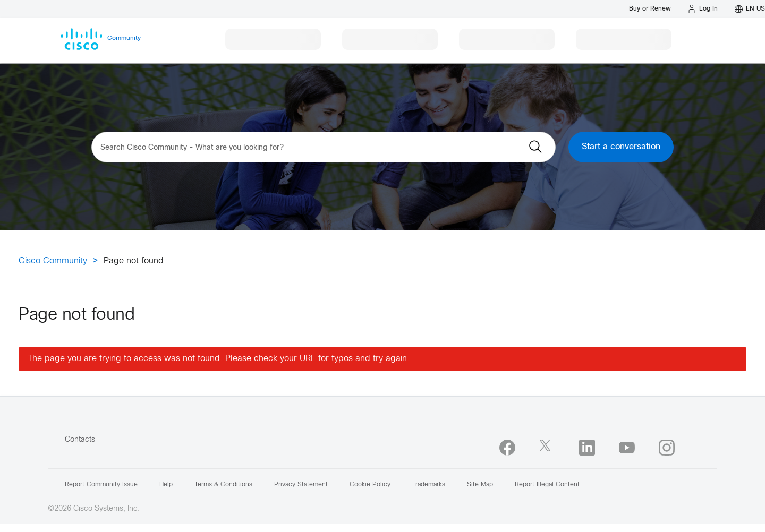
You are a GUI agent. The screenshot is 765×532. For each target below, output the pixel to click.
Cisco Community (53, 261)
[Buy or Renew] (650, 9)
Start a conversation (621, 147)
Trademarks (429, 485)
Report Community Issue (101, 485)
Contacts (80, 440)
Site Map (480, 485)
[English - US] (750, 9)
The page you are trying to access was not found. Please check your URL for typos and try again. (219, 359)
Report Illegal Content (547, 485)
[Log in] (703, 9)
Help (166, 485)
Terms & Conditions (223, 485)
